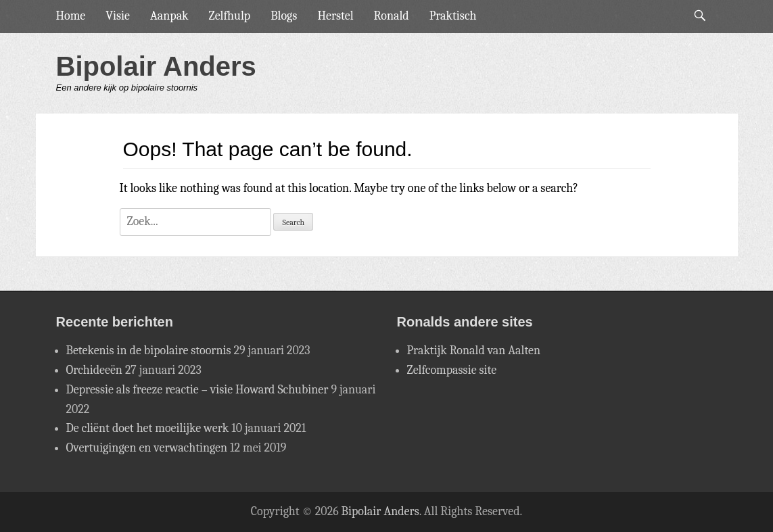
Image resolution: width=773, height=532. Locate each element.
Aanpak (169, 16)
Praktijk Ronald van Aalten (474, 350)
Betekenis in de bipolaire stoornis (149, 350)
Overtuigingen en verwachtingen (147, 448)
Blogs (284, 16)
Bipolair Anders (156, 66)
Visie (118, 16)
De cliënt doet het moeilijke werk (148, 428)
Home (71, 16)
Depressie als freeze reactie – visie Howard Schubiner (197, 390)
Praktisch (453, 16)
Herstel (335, 16)
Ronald (392, 16)
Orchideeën (94, 370)
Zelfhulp (230, 16)
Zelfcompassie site (452, 370)
